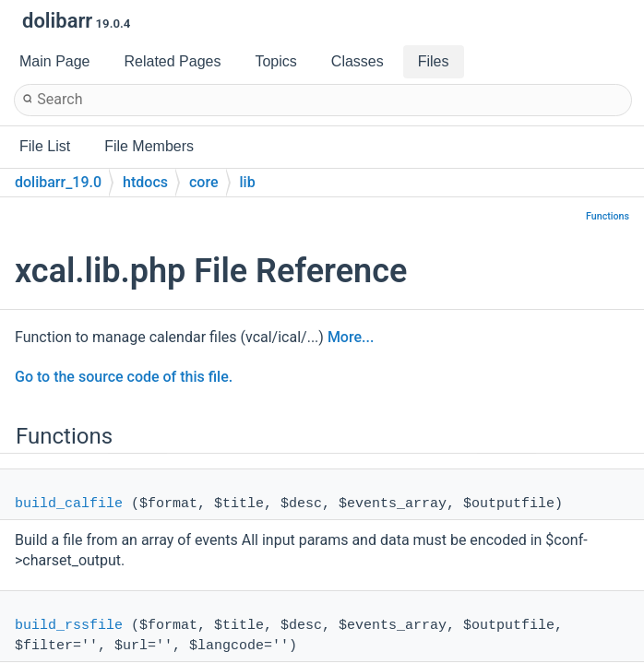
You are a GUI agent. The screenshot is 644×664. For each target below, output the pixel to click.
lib (248, 182)
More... (351, 337)
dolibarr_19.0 (58, 182)
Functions (608, 216)
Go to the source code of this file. (124, 377)
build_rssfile (69, 626)
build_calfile (69, 504)
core (204, 182)
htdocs (145, 182)
